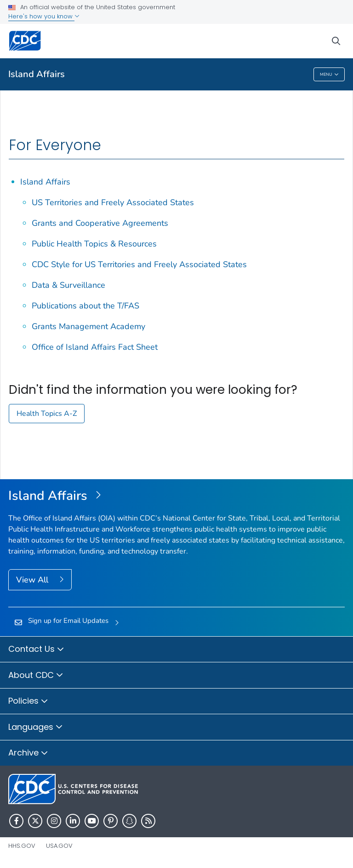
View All (33, 580)
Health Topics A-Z (47, 414)
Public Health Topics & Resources (94, 244)
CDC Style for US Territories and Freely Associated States (139, 264)
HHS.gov (22, 846)
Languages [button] (36, 728)
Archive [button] (28, 753)
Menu (329, 75)
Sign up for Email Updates (68, 621)
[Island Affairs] (176, 496)
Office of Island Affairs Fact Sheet (95, 347)
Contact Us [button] (36, 650)
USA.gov (59, 846)
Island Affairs (37, 74)
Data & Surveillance (68, 285)
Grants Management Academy (88, 326)
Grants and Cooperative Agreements (100, 223)
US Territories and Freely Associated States (113, 202)
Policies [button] (28, 701)
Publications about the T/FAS (85, 306)
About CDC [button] (36, 676)
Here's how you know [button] (44, 16)
